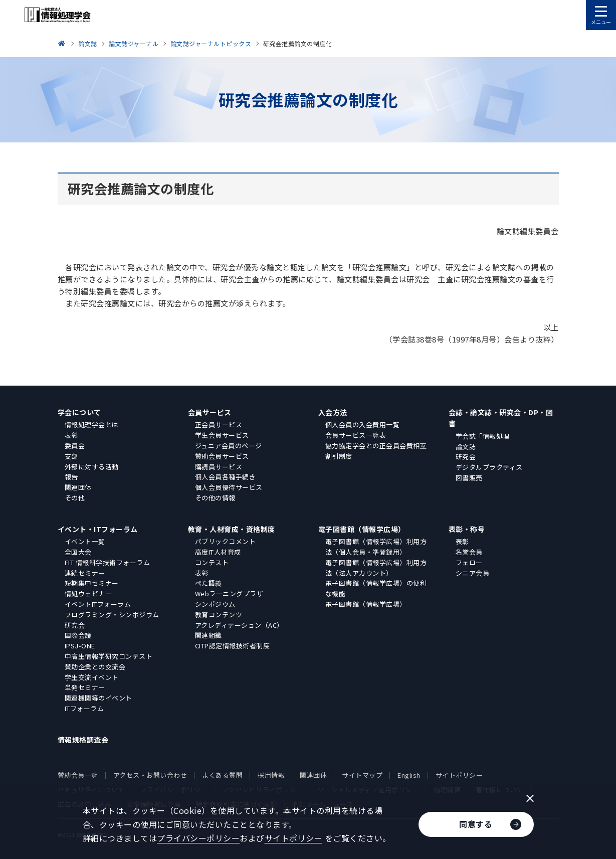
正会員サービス (219, 424)
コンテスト (212, 562)
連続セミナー (85, 573)
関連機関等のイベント (98, 698)
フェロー (469, 562)
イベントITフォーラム (98, 604)
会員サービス (210, 412)
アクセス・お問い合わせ (150, 775)
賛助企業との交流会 (95, 667)
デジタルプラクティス (489, 467)
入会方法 (333, 412)
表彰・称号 (467, 529)
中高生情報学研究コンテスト (109, 656)
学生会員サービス (222, 435)
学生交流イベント (92, 677)
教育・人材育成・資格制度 (232, 529)
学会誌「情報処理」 (486, 436)
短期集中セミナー (92, 583)
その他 (75, 498)
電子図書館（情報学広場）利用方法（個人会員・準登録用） (376, 547)
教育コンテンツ (219, 615)
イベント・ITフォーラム (98, 529)
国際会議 (78, 635)
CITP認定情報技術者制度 (233, 646)
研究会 (466, 457)
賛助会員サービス (222, 456)
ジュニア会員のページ (229, 446)
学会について (79, 412)
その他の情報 (215, 498)
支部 (71, 456)
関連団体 (78, 487)
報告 (71, 477)
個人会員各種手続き (226, 477)
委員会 (75, 446)
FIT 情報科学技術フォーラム (108, 562)
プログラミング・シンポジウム (112, 615)
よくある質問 (222, 775)
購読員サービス (219, 467)
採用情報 (271, 775)
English (409, 775)
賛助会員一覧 (78, 775)
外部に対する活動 (92, 467)
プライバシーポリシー (198, 838)
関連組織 (209, 635)
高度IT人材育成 (218, 552)
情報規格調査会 (83, 740)
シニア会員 (473, 573)
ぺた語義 (209, 583)
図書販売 (469, 478)
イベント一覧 (85, 541)
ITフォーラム (84, 708)
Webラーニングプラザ (229, 593)
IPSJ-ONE (80, 646)
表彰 (71, 435)
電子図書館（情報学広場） (362, 529)
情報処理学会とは (92, 424)
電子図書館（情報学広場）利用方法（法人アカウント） (376, 568)
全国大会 (78, 552)
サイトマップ (362, 775)
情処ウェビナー (88, 593)
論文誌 (466, 447)
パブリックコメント (226, 541)
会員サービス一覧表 (356, 435)
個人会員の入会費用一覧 (363, 424)
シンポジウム (215, 604)
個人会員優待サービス (229, 487)
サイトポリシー (459, 775)
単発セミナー (85, 687)
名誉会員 (469, 552)
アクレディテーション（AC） (239, 625)
